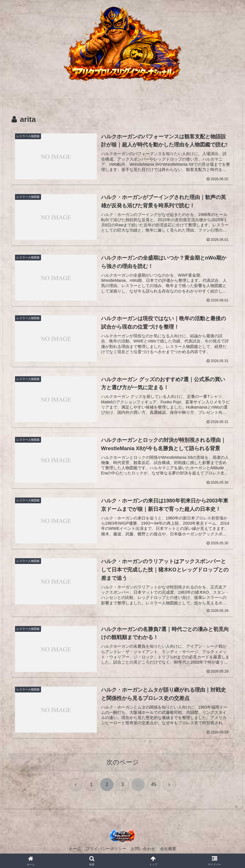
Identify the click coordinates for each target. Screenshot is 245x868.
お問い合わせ (144, 850)
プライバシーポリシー (105, 850)
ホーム (73, 850)
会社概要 (170, 850)
